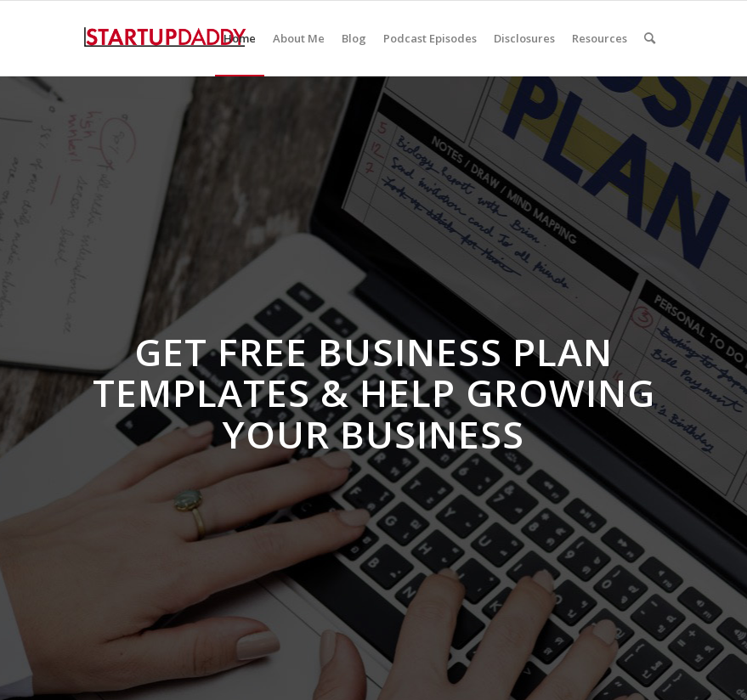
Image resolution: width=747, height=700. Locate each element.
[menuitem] (240, 38)
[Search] (650, 38)
